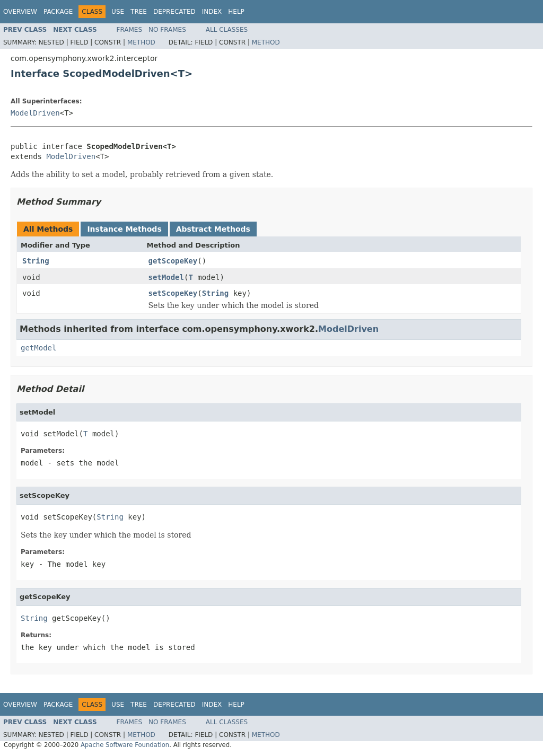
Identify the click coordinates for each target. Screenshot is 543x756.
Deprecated (174, 12)
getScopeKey (173, 261)
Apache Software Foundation (125, 745)
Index (212, 12)
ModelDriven (35, 113)
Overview (20, 12)
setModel (166, 277)
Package (58, 12)
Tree (139, 12)
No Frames (167, 30)
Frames (130, 30)
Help (236, 12)
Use (118, 12)
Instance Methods (124, 229)
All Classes (227, 30)
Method (141, 42)
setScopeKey (173, 293)
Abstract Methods (213, 229)
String (36, 261)
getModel (38, 348)
